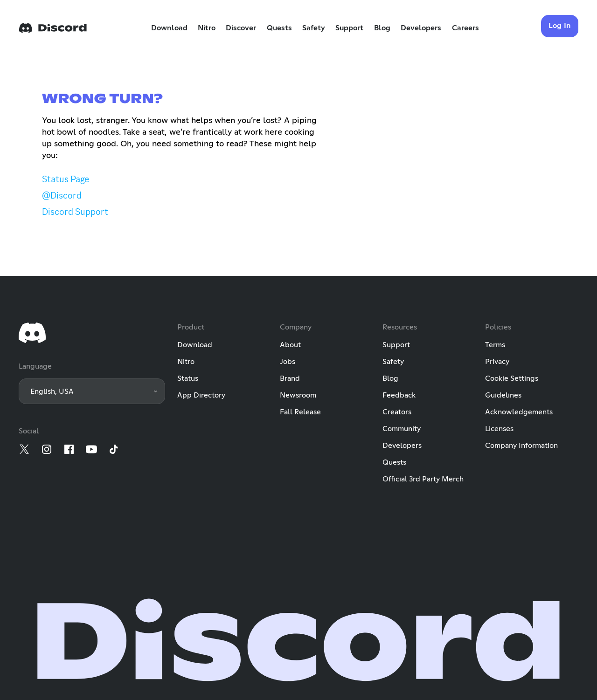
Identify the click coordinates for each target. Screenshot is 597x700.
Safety (314, 28)
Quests (279, 28)
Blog (382, 28)
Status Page (66, 179)
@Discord (62, 195)
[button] (92, 391)
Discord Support (75, 212)
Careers (465, 28)
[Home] (53, 28)
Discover (241, 28)
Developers (421, 28)
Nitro (207, 28)
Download (169, 28)
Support (349, 28)
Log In (560, 26)
